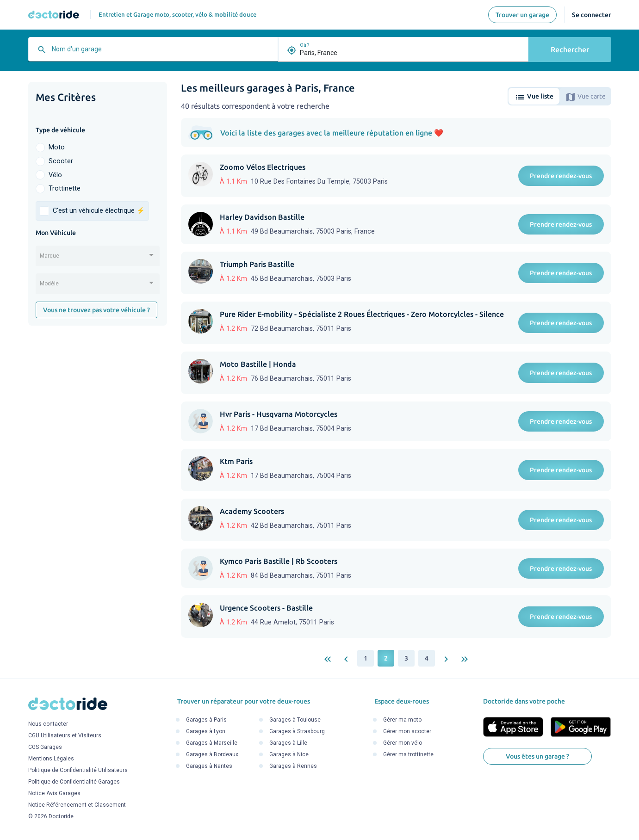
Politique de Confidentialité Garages (74, 782)
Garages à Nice (289, 754)
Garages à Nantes (209, 766)
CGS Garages (45, 747)
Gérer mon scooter (407, 731)
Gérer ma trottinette (408, 754)
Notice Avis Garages (54, 794)
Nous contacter (48, 724)
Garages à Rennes (293, 766)
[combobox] (162, 53)
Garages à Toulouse (295, 720)
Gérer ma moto (402, 720)
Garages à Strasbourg (297, 731)
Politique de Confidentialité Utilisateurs (78, 771)
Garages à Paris (206, 720)
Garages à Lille (288, 743)
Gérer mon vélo (403, 743)
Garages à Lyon (206, 731)
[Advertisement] (98, 476)
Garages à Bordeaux (212, 754)
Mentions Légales (51, 759)
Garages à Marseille (212, 743)
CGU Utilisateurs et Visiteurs (65, 736)
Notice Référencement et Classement (77, 805)
